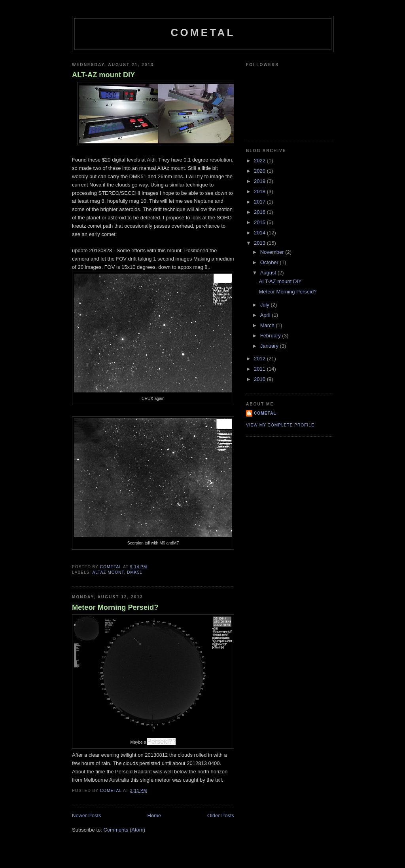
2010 (260, 379)
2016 (260, 212)
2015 (260, 222)
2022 (260, 161)
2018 (260, 191)
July (266, 305)
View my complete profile (280, 425)
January (270, 346)
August (269, 273)
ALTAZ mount (108, 572)
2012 (260, 359)
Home (154, 816)
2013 (260, 243)
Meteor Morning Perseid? (115, 607)
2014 (260, 233)
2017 (260, 202)
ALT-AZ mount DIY (103, 75)
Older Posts (221, 816)
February (271, 336)
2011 (260, 369)
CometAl (203, 32)
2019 (260, 181)
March (268, 325)
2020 (260, 171)
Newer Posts (87, 816)
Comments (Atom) (124, 830)
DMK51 (135, 572)
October (270, 262)
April (266, 315)
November (273, 252)
